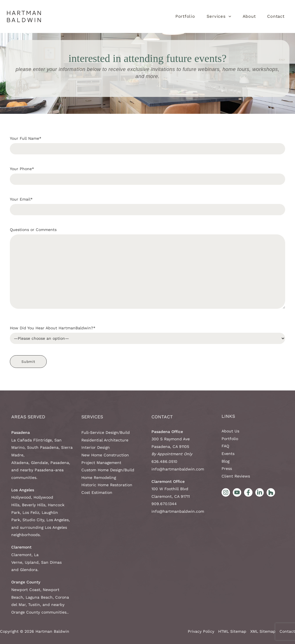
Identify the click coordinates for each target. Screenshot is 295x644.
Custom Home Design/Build (108, 470)
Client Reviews (236, 476)
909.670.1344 (164, 504)
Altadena (20, 463)
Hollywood (21, 497)
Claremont (21, 555)
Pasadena (60, 463)
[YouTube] (237, 492)
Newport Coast (26, 590)
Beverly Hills (34, 505)
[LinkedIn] (260, 492)
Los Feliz (31, 512)
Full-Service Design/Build (106, 432)
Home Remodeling (99, 478)
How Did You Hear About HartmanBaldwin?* (147, 335)
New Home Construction (105, 455)
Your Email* (147, 206)
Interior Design (96, 447)
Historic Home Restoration (107, 485)
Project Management (101, 463)
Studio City (33, 520)
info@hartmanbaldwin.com (178, 469)
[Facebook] (248, 492)
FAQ (225, 446)
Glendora (29, 570)
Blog (225, 461)
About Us (230, 431)
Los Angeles (58, 520)
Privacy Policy (201, 631)
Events (228, 454)
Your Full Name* (147, 145)
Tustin (34, 605)
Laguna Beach (39, 597)
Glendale (39, 463)
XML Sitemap (263, 631)
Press (227, 468)
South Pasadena (43, 447)
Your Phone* (147, 176)
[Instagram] (226, 492)
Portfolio (230, 439)
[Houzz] (271, 492)
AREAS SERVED (28, 417)
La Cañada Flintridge (32, 440)
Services (92, 417)
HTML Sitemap (232, 631)
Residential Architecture (105, 440)
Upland (32, 562)
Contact (162, 417)
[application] (228, 16)
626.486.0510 (164, 461)
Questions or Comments (147, 270)
